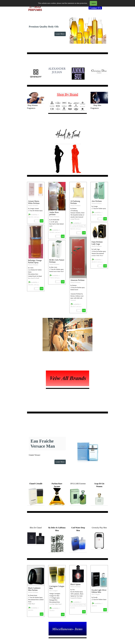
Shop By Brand (68, 94)
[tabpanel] (96, 8)
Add (63, 236)
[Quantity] (58, 236)
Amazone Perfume (77, 280)
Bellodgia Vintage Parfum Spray (35, 261)
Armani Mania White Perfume (34, 202)
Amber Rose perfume (54, 213)
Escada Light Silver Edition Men (99, 591)
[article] (57, 210)
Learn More (60, 34)
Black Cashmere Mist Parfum (34, 589)
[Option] (78, 226)
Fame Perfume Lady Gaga (97, 243)
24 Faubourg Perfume (75, 202)
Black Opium (75, 584)
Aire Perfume (97, 201)
